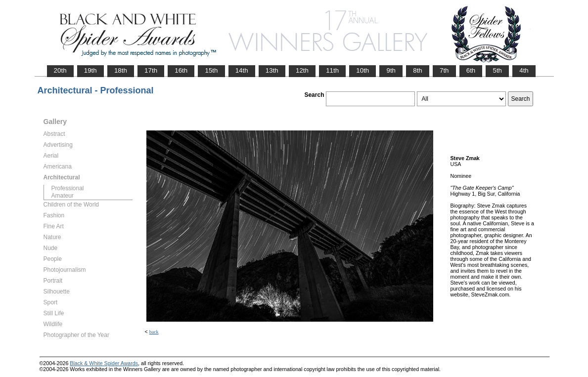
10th (362, 70)
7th (444, 70)
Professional (68, 188)
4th (524, 70)
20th (60, 70)
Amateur (63, 196)
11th (332, 70)
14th (242, 70)
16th (181, 70)
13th (272, 70)
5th (497, 70)
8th (418, 70)
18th (121, 70)
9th (391, 70)
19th (90, 70)
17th (151, 70)
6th (471, 70)
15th (211, 70)
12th (302, 70)
